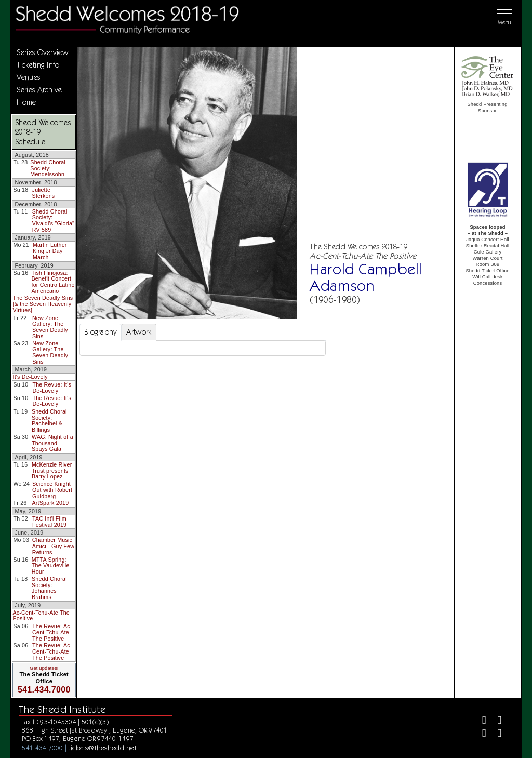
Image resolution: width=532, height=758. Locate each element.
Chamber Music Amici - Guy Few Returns (53, 546)
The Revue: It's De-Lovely (52, 388)
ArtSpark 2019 (50, 503)
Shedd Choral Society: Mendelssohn (48, 168)
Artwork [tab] (139, 332)
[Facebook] (480, 721)
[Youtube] (495, 734)
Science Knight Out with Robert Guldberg (52, 490)
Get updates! (44, 668)
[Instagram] (480, 734)
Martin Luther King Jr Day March (50, 251)
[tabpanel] (203, 348)
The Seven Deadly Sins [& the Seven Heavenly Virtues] (43, 304)
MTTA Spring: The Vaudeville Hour (51, 566)
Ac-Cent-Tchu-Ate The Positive (41, 616)
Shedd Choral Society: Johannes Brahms (49, 588)
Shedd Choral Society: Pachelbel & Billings (49, 421)
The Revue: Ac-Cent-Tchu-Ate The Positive (52, 632)
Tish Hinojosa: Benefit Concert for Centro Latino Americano (53, 282)
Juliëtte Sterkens (44, 193)
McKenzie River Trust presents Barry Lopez (52, 470)
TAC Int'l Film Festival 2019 (49, 522)
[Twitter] (495, 721)
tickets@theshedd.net (102, 748)
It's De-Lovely (30, 377)
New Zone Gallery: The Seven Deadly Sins (50, 327)
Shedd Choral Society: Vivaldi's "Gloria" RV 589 (53, 221)
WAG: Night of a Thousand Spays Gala (52, 443)
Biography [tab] (101, 332)
